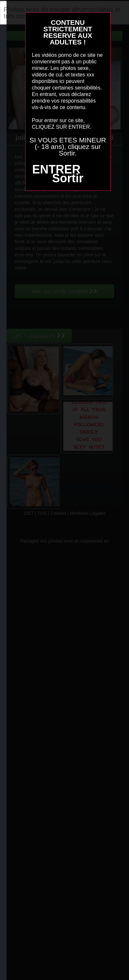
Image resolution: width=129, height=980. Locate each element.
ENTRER (56, 169)
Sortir (68, 178)
